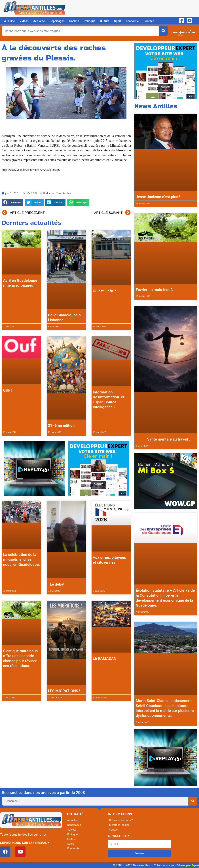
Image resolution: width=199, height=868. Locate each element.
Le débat (56, 584)
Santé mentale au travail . (163, 439)
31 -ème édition (61, 425)
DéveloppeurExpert (187, 865)
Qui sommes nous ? (122, 820)
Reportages (57, 21)
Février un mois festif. (154, 290)
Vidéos (24, 21)
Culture (105, 21)
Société (74, 21)
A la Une (9, 21)
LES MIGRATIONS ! (64, 691)
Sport (118, 21)
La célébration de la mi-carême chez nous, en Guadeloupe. (21, 560)
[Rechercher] (164, 31)
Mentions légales (120, 825)
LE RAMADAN (105, 659)
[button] (12, 203)
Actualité (39, 21)
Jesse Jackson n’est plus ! (158, 197)
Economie (132, 21)
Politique (90, 21)
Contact (149, 21)
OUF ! (8, 390)
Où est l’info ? (104, 291)
